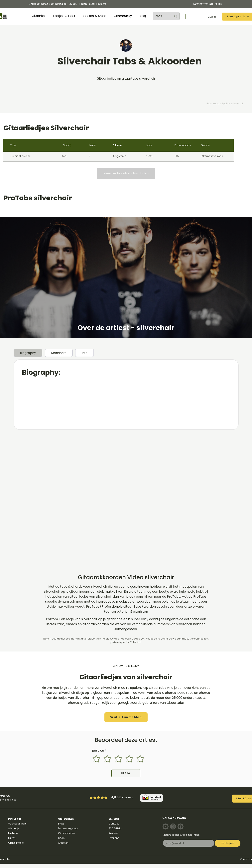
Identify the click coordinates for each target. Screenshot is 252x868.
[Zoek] (161, 16)
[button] (39, 16)
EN (221, 4)
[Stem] (126, 773)
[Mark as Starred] (102, 798)
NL (216, 4)
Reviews (101, 4)
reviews (128, 797)
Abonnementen (203, 4)
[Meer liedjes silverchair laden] (126, 173)
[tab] (28, 353)
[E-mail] (188, 843)
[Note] (166, 826)
